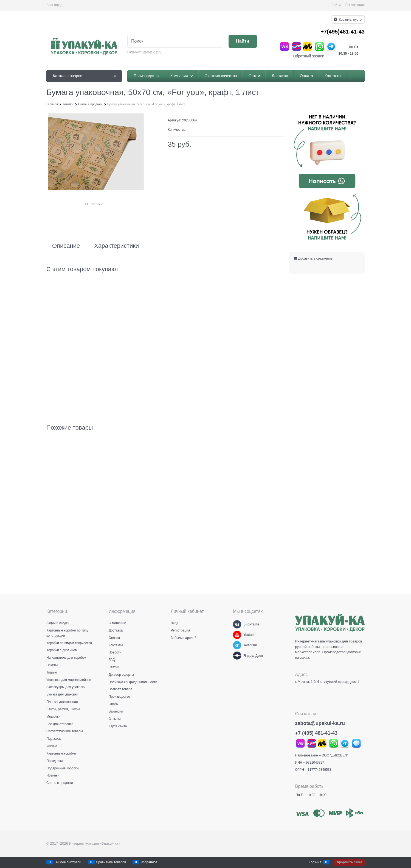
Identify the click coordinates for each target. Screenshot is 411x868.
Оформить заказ (349, 862)
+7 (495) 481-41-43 (316, 733)
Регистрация (355, 5)
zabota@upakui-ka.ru (320, 723)
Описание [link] (66, 246)
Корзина (315, 862)
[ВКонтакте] (237, 624)
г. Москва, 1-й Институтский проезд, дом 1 (327, 682)
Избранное (149, 862)
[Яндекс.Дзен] (237, 656)
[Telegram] (237, 645)
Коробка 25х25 (151, 52)
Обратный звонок (308, 56)
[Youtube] (237, 635)
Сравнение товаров (111, 862)
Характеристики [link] (116, 246)
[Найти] (243, 41)
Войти (336, 5)
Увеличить (98, 204)
